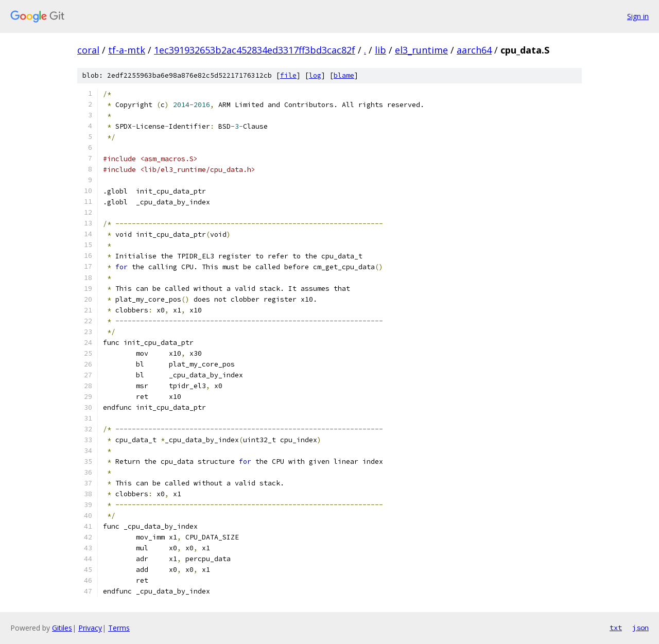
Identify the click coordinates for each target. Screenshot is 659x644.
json (640, 628)
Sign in (638, 16)
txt (616, 628)
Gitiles (62, 628)
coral (88, 50)
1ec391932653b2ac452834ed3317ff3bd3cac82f (255, 50)
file (288, 75)
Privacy (90, 628)
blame (344, 75)
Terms (119, 628)
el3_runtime (421, 50)
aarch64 (474, 50)
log (315, 75)
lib (380, 50)
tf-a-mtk (127, 50)
